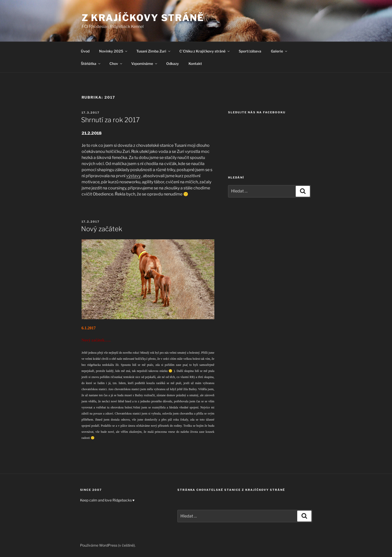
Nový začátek (102, 229)
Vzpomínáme (145, 64)
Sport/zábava (250, 51)
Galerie (279, 51)
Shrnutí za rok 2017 (110, 120)
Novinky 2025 (114, 51)
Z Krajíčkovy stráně (143, 18)
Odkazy (173, 64)
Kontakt (195, 64)
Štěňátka (91, 64)
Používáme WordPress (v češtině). (108, 545)
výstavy (133, 176)
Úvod (85, 51)
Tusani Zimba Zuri (154, 51)
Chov (116, 64)
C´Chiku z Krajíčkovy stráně (205, 51)
